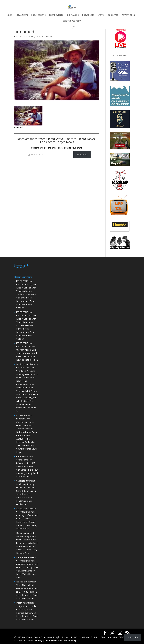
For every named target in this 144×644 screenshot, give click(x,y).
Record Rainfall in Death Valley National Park (27, 525)
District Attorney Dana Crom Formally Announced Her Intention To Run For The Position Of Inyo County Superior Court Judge (27, 442)
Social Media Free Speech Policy (60, 640)
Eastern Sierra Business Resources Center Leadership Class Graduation (26, 497)
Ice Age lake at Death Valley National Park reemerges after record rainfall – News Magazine (27, 515)
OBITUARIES (73, 15)
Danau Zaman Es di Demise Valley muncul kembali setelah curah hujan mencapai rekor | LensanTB (27, 539)
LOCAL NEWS (22, 15)
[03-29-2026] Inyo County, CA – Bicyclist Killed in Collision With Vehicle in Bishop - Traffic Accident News (26, 287)
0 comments (48, 37)
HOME (9, 15)
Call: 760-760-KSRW (72, 21)
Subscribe (82, 155)
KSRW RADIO (88, 15)
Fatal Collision (31, 360)
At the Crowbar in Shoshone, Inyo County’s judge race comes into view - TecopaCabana (25, 422)
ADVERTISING (128, 15)
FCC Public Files (120, 55)
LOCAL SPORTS (38, 15)
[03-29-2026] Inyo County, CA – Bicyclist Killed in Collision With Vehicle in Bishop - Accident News (26, 318)
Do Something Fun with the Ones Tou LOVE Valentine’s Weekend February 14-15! (27, 404)
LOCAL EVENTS (56, 15)
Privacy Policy (35, 640)
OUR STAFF (113, 15)
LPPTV (101, 15)
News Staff (22, 37)
